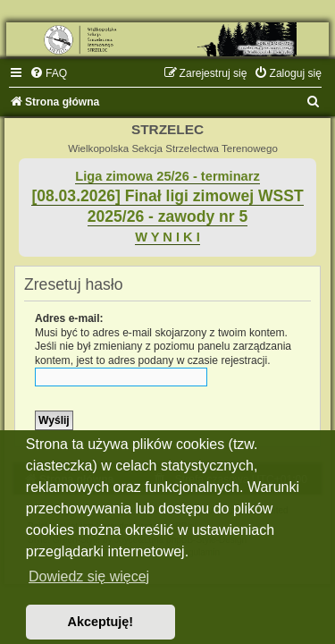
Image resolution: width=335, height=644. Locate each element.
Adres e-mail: (69, 318)
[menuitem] (48, 73)
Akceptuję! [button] (101, 622)
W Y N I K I (167, 237)
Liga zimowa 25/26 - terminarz (167, 176)
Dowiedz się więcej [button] (89, 576)
